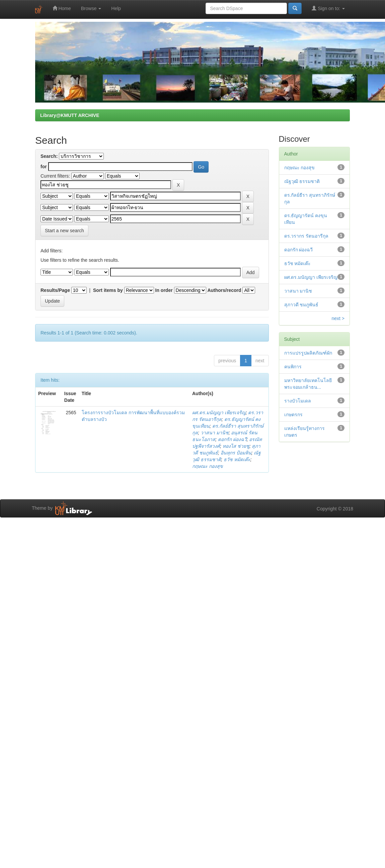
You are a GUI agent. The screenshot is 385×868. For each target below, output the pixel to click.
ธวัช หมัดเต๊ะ (237, 459)
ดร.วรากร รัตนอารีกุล (306, 236)
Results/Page (55, 290)
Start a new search (64, 231)
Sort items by (108, 290)
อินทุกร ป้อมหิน (236, 453)
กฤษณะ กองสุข (208, 466)
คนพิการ (293, 367)
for (44, 167)
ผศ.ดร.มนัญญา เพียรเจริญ (219, 413)
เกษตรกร (293, 415)
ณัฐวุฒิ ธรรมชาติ (302, 181)
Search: (49, 156)
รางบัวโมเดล (298, 401)
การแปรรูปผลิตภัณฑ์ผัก (308, 353)
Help (116, 8)
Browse (91, 8)
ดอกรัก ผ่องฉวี (232, 439)
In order (164, 290)
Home (62, 8)
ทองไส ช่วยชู (236, 446)
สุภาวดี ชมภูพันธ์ (301, 305)
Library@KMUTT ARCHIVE (70, 115)
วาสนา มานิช (215, 433)
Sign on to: (328, 8)
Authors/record (224, 290)
